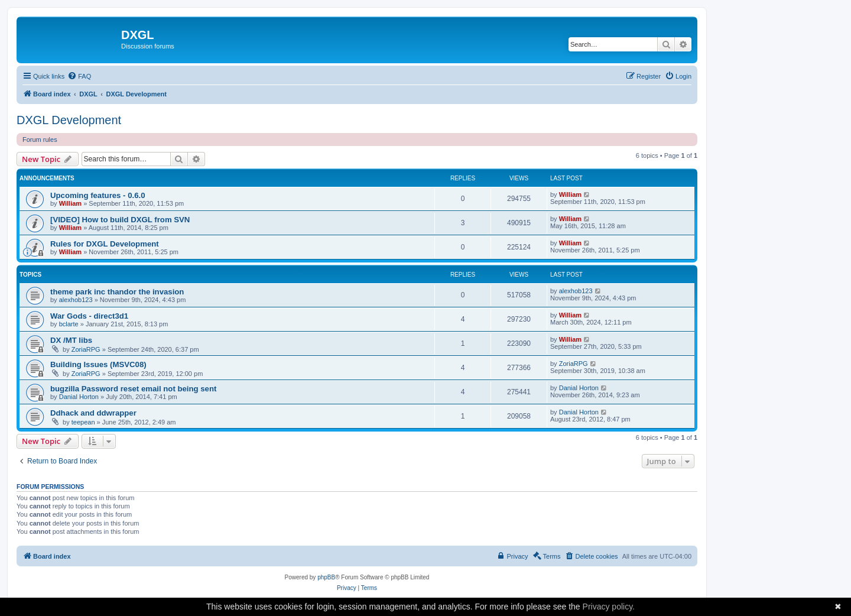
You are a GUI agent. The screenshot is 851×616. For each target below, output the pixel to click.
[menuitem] (79, 76)
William (70, 203)
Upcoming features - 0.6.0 (98, 195)
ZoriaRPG (86, 349)
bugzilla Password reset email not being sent (133, 389)
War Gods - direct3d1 (89, 316)
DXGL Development (69, 120)
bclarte (69, 324)
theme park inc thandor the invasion (117, 292)
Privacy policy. (609, 607)
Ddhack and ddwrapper (93, 413)
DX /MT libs (71, 340)
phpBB (326, 577)
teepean (83, 422)
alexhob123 (76, 300)
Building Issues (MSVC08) (98, 364)
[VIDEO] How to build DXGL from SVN (120, 220)
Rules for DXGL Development (105, 244)
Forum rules (40, 140)
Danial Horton (79, 397)
